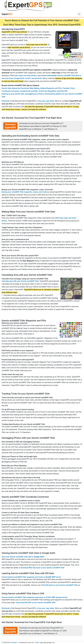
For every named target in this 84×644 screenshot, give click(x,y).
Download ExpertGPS (10, 126)
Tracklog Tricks (69, 88)
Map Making (35, 88)
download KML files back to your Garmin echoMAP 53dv (42, 568)
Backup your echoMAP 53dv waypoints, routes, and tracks (24, 192)
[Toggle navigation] (79, 14)
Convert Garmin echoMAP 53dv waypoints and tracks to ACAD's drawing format (35, 597)
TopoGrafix (13, 643)
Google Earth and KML (29, 91)
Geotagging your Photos (34, 94)
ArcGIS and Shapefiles (47, 91)
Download (6, 101)
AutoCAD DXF (62, 91)
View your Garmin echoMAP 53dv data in (23, 557)
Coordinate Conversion (11, 91)
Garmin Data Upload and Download (15, 88)
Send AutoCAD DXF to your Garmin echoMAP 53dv (36, 603)
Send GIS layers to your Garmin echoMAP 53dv (59, 585)
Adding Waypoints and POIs (51, 88)
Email (37, 643)
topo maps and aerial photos (26, 76)
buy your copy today (46, 101)
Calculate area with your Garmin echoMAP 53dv (20, 281)
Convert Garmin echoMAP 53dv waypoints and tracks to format (31, 577)
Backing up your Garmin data (13, 94)
